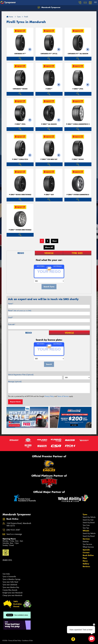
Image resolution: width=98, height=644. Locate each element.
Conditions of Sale (27, 641)
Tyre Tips (86, 528)
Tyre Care (86, 525)
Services (86, 539)
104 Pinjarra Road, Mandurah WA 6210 (19, 525)
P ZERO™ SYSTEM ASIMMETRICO (78, 195)
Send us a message (14, 534)
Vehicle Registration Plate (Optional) (21, 375)
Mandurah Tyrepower (49, 7)
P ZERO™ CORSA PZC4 (20, 159)
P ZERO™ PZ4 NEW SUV (49, 159)
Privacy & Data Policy (15, 641)
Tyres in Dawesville (9, 577)
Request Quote (15, 402)
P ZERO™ (49, 89)
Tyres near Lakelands (10, 585)
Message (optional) (15, 382)
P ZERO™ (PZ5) (20, 124)
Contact (86, 553)
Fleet (85, 558)
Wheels (86, 531)
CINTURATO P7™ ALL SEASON (78, 54)
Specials (86, 550)
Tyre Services (87, 544)
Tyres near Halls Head (10, 582)
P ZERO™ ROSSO (78, 159)
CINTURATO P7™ (20, 54)
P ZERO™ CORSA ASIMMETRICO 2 (78, 124)
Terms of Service (63, 396)
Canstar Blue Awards (10, 590)
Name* (11, 304)
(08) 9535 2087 (13, 530)
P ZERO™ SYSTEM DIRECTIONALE (20, 230)
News (85, 561)
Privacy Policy (49, 396)
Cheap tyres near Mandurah (12, 595)
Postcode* (12, 324)
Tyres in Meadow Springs (11, 579)
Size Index (6, 574)
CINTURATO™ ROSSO (20, 89)
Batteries (86, 542)
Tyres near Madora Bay (11, 587)
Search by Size (88, 520)
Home (10, 17)
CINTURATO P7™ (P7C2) (49, 54)
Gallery (86, 564)
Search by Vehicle (89, 517)
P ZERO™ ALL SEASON (49, 124)
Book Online (88, 555)
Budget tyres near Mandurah (13, 593)
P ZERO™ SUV (49, 195)
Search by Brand (89, 523)
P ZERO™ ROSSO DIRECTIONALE (20, 195)
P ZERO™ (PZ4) (78, 89)
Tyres (85, 514)
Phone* (20, 311)
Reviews (86, 566)
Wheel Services (88, 547)
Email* (10, 317)
